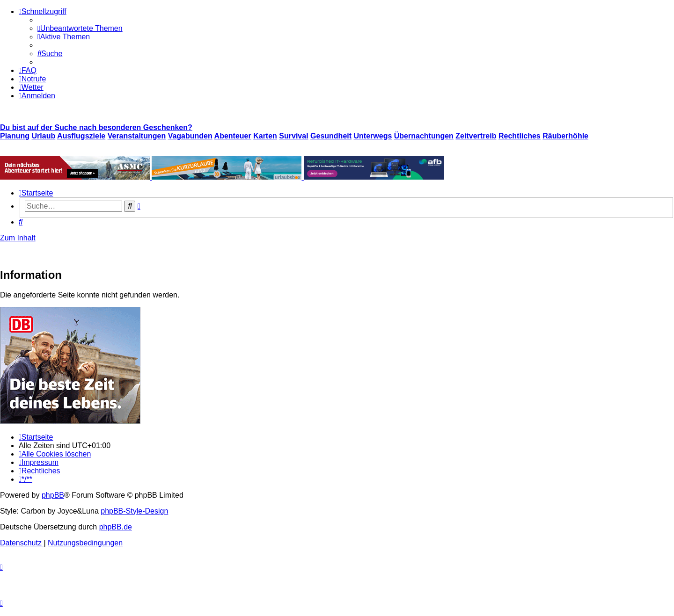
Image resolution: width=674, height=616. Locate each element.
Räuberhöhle (565, 136)
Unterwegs (373, 136)
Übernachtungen (424, 136)
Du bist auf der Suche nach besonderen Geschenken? (96, 127)
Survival (293, 136)
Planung (15, 136)
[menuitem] (80, 28)
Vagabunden (190, 136)
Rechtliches (520, 136)
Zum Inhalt (18, 238)
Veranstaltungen (137, 136)
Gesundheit (331, 136)
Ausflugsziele (81, 136)
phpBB (53, 495)
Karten (265, 136)
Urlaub (44, 136)
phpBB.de (116, 527)
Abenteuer (233, 136)
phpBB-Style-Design (134, 511)
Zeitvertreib (476, 136)
